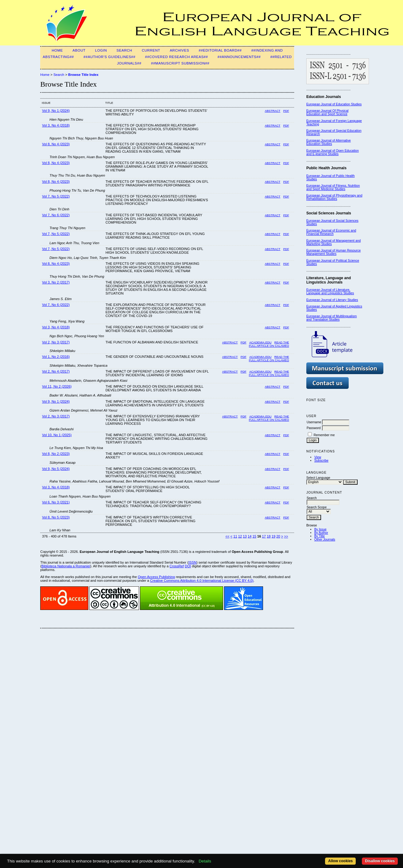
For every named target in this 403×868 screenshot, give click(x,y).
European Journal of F (322, 121)
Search (124, 50)
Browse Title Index (83, 75)
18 (269, 536)
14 (250, 536)
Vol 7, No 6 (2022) (56, 215)
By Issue (320, 529)
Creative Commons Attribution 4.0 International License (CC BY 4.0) (202, 581)
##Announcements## (239, 57)
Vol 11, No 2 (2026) (57, 386)
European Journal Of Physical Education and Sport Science (327, 112)
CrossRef (177, 566)
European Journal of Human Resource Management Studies (333, 252)
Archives (179, 50)
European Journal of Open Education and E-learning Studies (333, 152)
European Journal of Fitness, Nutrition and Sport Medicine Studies (333, 187)
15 (254, 536)
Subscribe (321, 461)
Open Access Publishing (156, 577)
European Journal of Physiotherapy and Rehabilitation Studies (334, 197)
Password (314, 428)
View (318, 457)
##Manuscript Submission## (180, 63)
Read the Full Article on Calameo (269, 358)
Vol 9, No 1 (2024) (56, 111)
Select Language (318, 478)
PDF (286, 111)
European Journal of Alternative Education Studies (329, 142)
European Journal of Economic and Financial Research (331, 232)
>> (286, 536)
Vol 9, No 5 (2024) (56, 469)
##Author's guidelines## (109, 57)
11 (235, 536)
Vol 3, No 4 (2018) (56, 125)
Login (101, 50)
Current (151, 50)
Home (57, 50)
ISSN (192, 562)
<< (227, 536)
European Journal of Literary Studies (332, 300)
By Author (321, 533)
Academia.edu (260, 342)
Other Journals (325, 540)
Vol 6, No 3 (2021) (56, 502)
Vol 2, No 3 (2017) (56, 342)
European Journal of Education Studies (334, 104)
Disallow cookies (380, 861)
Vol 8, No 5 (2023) (56, 517)
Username (314, 422)
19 (273, 536)
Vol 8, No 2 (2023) (56, 454)
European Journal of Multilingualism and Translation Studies (332, 318)
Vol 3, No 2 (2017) (56, 282)
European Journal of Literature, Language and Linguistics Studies (330, 291)
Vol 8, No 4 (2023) (56, 144)
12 (240, 536)
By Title (320, 536)
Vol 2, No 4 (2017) (56, 371)
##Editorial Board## (220, 50)
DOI (188, 566)
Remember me (324, 435)
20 (278, 536)
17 (264, 536)
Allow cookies (340, 861)
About (79, 50)
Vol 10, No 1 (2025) (57, 435)
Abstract (273, 111)
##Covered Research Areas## (177, 57)
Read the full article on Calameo (269, 344)
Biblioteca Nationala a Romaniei (66, 566)
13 (245, 536)
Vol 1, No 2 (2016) (56, 357)
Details (205, 861)
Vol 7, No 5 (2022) (56, 196)
